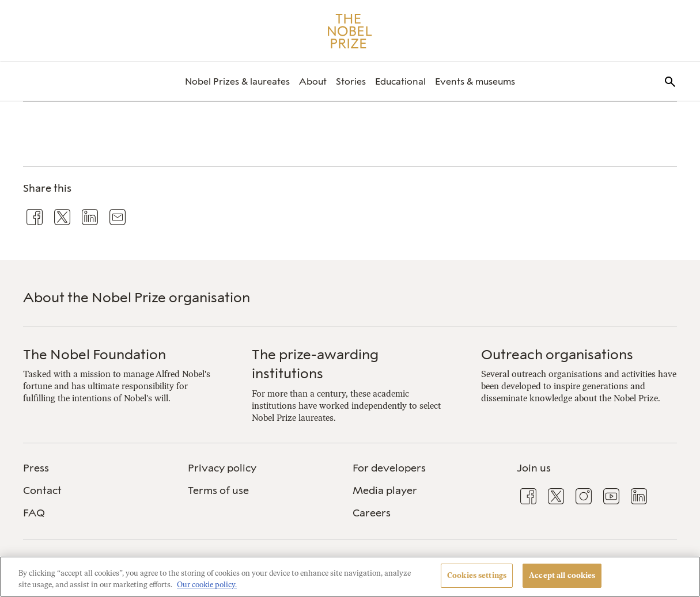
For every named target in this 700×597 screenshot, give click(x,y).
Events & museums (475, 81)
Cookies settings (477, 575)
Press (36, 468)
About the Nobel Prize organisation (137, 297)
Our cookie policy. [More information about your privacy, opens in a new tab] (207, 585)
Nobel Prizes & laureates (237, 81)
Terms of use (218, 490)
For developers (389, 468)
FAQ (34, 513)
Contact (42, 490)
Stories (351, 81)
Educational (400, 81)
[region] (350, 577)
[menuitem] (237, 81)
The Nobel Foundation (94, 354)
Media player (385, 490)
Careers (372, 513)
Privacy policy (222, 468)
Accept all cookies (562, 575)
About (313, 81)
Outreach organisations (557, 354)
